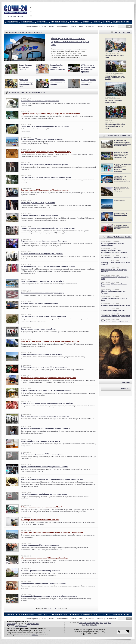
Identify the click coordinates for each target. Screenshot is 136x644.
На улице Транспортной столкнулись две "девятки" (42, 254)
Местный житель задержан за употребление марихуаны (43, 316)
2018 (89, 623)
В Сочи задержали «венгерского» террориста (89, 82)
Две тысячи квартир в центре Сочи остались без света (26, 83)
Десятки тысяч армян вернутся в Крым (115, 305)
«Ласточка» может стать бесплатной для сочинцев (122, 227)
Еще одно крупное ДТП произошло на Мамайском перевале (45, 190)
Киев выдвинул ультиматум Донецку (114, 257)
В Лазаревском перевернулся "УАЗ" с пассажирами (42, 454)
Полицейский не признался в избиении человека (58, 67)
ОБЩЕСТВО (13, 22)
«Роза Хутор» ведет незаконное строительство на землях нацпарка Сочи (70, 41)
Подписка (90, 26)
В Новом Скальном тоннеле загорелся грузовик (40, 101)
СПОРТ (97, 22)
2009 (96, 625)
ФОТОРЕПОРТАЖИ (123, 32)
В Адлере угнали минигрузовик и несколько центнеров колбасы (47, 403)
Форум (73, 26)
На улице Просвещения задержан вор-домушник (41, 571)
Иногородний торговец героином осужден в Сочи (41, 441)
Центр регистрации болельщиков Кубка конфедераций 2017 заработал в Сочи (121, 155)
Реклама (100, 26)
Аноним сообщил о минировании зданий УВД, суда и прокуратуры (48, 228)
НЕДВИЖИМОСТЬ (121, 22)
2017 (93, 623)
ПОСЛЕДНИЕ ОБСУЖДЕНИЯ (119, 237)
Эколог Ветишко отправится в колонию (25, 67)
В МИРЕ (106, 22)
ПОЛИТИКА (42, 22)
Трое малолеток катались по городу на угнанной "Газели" (44, 467)
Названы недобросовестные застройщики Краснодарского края (114, 251)
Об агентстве (111, 26)
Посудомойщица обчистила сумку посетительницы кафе (44, 583)
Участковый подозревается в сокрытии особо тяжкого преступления (49, 378)
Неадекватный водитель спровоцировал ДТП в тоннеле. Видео (46, 152)
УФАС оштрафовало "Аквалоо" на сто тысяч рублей (42, 281)
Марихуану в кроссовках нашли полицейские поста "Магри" (46, 126)
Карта (81, 26)
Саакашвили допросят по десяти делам (115, 316)
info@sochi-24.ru (33, 624)
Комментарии (62, 26)
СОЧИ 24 (35, 635)
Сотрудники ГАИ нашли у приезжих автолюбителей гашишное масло (49, 596)
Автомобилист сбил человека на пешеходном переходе (43, 293)
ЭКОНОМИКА (28, 22)
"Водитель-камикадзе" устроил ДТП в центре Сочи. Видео (45, 558)
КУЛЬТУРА (75, 22)
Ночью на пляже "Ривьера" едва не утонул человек (42, 139)
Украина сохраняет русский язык (113, 310)
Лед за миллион (120, 200)
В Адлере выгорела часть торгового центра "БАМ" (42, 507)
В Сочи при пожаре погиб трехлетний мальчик (40, 520)
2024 (81, 623)
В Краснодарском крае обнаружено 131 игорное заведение (44, 367)
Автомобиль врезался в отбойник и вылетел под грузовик (44, 494)
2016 (97, 623)
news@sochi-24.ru (21, 626)
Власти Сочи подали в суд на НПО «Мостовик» (122, 189)
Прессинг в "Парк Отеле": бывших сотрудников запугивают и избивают (50, 341)
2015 (101, 623)
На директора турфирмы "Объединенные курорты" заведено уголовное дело (52, 532)
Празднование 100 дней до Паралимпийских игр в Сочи (115, 126)
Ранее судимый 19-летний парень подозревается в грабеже (44, 164)
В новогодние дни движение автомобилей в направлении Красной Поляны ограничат (122, 143)
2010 (92, 625)
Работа (52, 26)
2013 (110, 623)
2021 (85, 623)
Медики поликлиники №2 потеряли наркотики (40, 545)
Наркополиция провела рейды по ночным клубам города (44, 241)
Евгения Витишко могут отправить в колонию (57, 82)
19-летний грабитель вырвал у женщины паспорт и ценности (46, 428)
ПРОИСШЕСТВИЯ (59, 22)
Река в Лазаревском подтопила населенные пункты (42, 354)
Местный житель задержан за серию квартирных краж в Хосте (46, 177)
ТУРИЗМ (87, 22)
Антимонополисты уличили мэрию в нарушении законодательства (48, 266)
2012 (83, 625)
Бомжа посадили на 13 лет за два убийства (38, 203)
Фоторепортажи (32, 26)
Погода (44, 26)
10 (64, 608)
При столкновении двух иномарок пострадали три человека (45, 416)
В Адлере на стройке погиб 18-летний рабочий (40, 215)
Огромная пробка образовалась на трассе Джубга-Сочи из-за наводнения (50, 113)
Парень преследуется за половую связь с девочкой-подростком (46, 390)
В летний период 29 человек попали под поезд (39, 303)
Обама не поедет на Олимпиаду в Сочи (121, 214)
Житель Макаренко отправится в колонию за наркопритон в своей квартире (52, 479)
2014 (105, 623)
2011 (88, 625)
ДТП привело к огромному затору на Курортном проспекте (88, 68)
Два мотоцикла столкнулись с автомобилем (39, 329)
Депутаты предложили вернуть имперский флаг (112, 244)
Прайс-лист (11, 624)
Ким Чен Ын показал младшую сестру (115, 321)
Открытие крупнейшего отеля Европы (114, 101)
